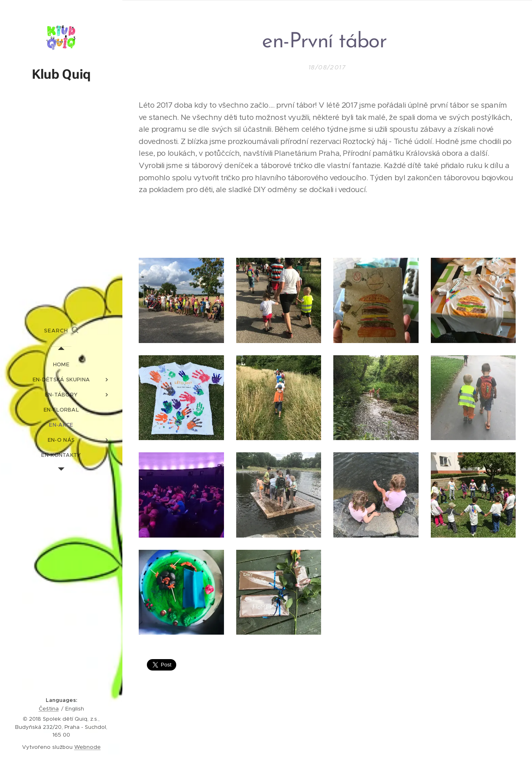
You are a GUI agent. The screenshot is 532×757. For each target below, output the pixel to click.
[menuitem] (61, 364)
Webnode (88, 747)
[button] (61, 331)
